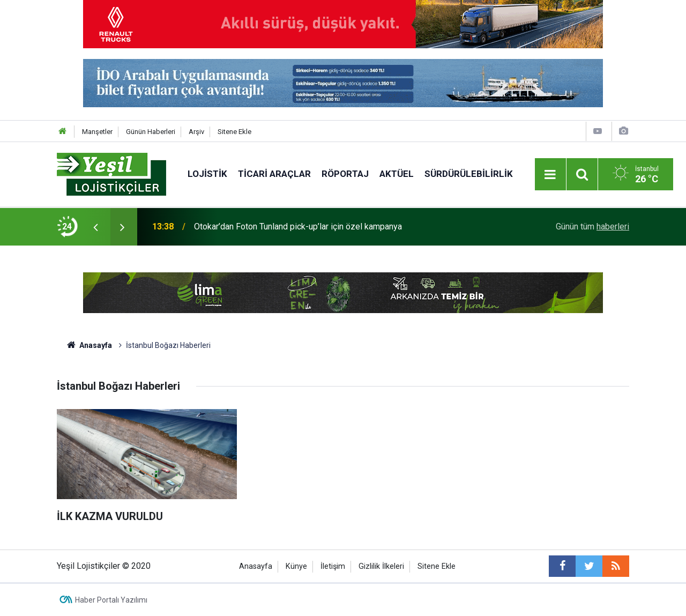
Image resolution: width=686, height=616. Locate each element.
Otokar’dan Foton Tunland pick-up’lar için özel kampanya (298, 227)
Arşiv (196, 132)
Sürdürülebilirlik (469, 174)
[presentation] (95, 227)
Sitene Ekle (234, 132)
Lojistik (207, 174)
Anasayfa (256, 566)
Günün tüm (592, 227)
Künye (296, 566)
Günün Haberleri (151, 132)
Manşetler (97, 132)
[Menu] (550, 175)
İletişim (333, 566)
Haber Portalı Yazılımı (111, 600)
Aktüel (397, 174)
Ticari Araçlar (274, 174)
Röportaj (345, 174)
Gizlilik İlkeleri (381, 566)
